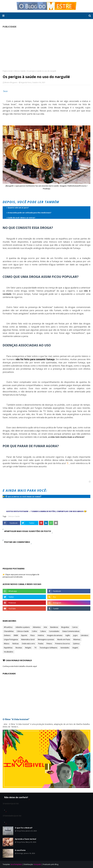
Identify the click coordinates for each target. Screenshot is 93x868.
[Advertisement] (46, 49)
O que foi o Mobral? (24, 828)
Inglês (68, 635)
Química (76, 644)
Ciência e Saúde (20, 71)
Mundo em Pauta (64, 639)
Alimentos (37, 627)
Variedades (65, 648)
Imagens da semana (55, 635)
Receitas (19, 648)
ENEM (16, 635)
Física (32, 635)
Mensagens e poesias (46, 639)
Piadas (41, 644)
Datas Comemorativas (71, 631)
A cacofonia (20, 850)
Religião (28, 648)
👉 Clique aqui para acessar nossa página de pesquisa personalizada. (21, 576)
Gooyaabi (37, 864)
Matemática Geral (28, 639)
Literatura (84, 635)
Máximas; (77, 639)
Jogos (75, 635)
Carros (75, 627)
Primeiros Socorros (62, 644)
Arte (45, 627)
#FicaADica (8, 627)
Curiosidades (54, 631)
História (41, 635)
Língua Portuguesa (11, 639)
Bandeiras (54, 627)
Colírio (34, 631)
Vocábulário (9, 652)
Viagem (75, 648)
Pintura (49, 644)
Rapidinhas (8, 648)
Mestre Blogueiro (11, 82)
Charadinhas (9, 631)
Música (7, 644)
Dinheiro (7, 635)
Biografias (65, 627)
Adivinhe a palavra (23, 627)
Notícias (16, 644)
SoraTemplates (16, 864)
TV (35, 648)
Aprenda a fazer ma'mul (25, 839)
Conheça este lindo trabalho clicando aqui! (20, 666)
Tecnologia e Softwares (48, 648)
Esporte (24, 635)
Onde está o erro (28, 644)
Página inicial (7, 71)
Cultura (43, 631)
